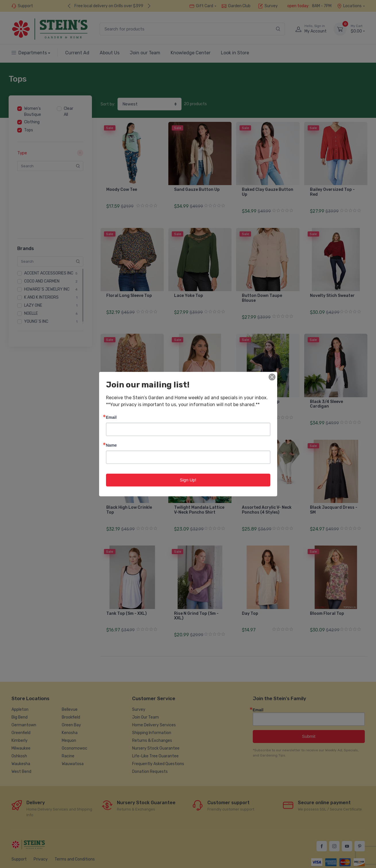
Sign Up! (188, 480)
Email (111, 417)
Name (111, 445)
